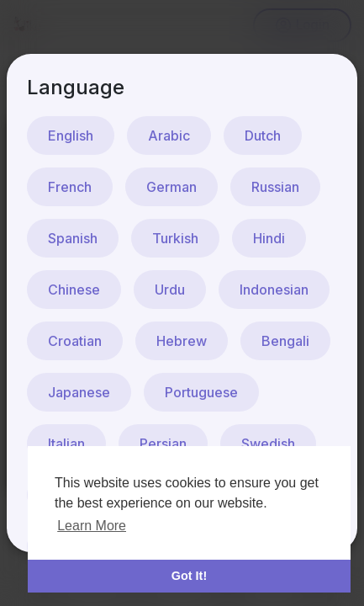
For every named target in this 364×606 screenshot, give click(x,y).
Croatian (75, 341)
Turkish (175, 238)
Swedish (268, 444)
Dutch (263, 136)
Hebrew (182, 341)
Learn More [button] (92, 526)
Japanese (79, 392)
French (70, 187)
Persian (163, 444)
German (171, 187)
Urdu (170, 290)
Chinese (74, 290)
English (71, 136)
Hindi (269, 238)
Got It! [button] (189, 576)
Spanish (73, 238)
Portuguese (201, 392)
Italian (66, 444)
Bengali (285, 341)
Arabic (169, 136)
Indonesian (274, 290)
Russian (275, 187)
